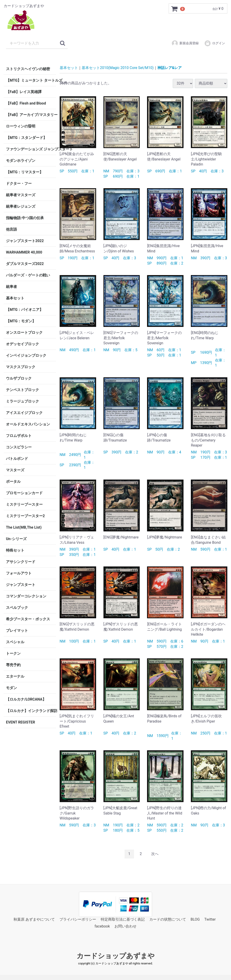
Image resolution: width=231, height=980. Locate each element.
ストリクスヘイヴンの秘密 (28, 69)
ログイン (215, 43)
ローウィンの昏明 (21, 126)
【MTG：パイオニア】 (25, 310)
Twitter (210, 919)
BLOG (195, 919)
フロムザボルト (19, 436)
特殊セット (15, 550)
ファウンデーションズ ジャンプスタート (31, 149)
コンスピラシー (19, 447)
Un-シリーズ (16, 539)
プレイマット (17, 631)
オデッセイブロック (22, 344)
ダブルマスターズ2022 (25, 264)
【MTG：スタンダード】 (26, 138)
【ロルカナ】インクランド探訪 (31, 711)
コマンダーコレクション (26, 596)
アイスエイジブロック (24, 413)
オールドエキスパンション (28, 424)
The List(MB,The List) (24, 527)
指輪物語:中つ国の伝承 (25, 218)
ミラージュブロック (22, 401)
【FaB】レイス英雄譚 (24, 92)
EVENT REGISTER (21, 722)
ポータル (13, 482)
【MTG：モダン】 (21, 321)
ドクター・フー (19, 184)
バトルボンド (17, 459)
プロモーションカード (24, 493)
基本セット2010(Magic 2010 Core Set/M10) (118, 68)
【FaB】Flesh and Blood (26, 103)
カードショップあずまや (116, 956)
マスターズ (15, 470)
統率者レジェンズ (21, 206)
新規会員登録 (185, 43)
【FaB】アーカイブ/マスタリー (31, 115)
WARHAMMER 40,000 (24, 252)
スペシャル (15, 642)
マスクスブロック (21, 367)
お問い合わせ (125, 926)
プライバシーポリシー (78, 919)
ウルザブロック (19, 378)
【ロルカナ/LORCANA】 (26, 699)
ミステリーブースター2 (25, 516)
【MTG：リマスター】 (25, 172)
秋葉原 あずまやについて (34, 919)
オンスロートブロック (24, 333)
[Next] (155, 854)
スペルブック (17, 608)
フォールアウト (19, 573)
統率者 (11, 287)
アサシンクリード (21, 562)
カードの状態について (168, 919)
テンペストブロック (22, 390)
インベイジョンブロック (26, 355)
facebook (102, 926)
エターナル (15, 676)
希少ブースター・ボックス (28, 619)
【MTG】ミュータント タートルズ (31, 80)
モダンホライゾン (21, 161)
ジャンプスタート (21, 585)
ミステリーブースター (24, 504)
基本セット (15, 298)
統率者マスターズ (21, 195)
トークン (13, 653)
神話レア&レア (170, 68)
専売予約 (13, 665)
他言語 (11, 229)
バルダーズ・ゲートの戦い (28, 275)
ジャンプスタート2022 (25, 241)
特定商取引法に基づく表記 (123, 919)
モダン (11, 688)
